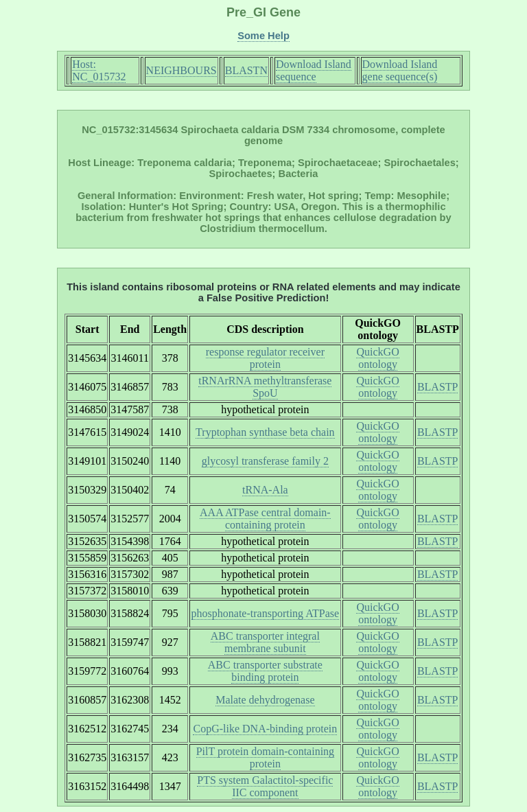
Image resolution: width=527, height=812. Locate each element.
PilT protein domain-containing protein (265, 757)
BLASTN (246, 70)
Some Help (263, 36)
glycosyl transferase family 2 (265, 461)
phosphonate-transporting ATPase (266, 613)
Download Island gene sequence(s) (400, 70)
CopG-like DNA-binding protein (265, 729)
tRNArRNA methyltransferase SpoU (265, 387)
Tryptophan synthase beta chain (265, 432)
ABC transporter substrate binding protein (265, 671)
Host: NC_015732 (99, 70)
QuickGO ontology (377, 358)
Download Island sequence (314, 70)
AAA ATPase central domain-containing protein (265, 519)
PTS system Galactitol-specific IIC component (265, 786)
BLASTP (438, 387)
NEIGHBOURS (181, 70)
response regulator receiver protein (265, 358)
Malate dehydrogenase (265, 700)
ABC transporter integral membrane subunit (265, 642)
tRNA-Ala (265, 490)
